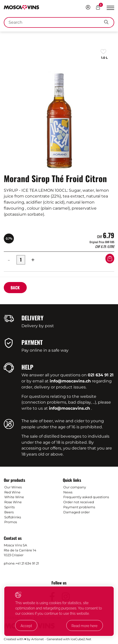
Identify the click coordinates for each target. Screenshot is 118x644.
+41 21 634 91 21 (27, 563)
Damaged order (77, 512)
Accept (26, 626)
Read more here (85, 626)
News (68, 492)
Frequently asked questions (86, 497)
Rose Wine (13, 502)
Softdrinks (13, 517)
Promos (11, 522)
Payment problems (79, 507)
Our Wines (13, 487)
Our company (75, 487)
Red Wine (12, 492)
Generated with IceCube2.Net (69, 639)
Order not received (79, 502)
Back (15, 288)
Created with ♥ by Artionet (24, 639)
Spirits (9, 507)
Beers (9, 512)
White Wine (14, 497)
